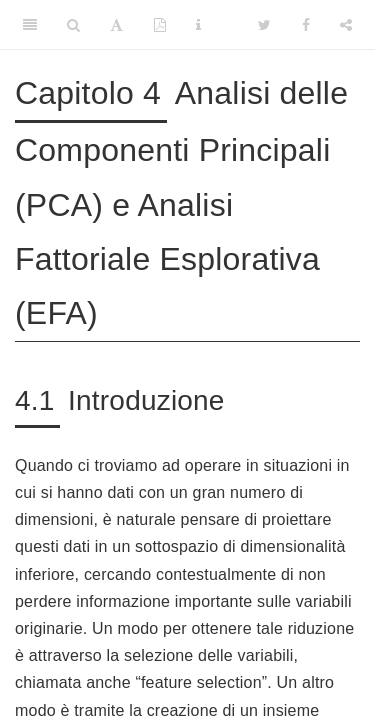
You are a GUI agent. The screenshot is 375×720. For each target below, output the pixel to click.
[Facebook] (306, 25)
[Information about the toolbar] (198, 25)
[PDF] (160, 25)
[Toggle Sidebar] (30, 25)
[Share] (346, 25)
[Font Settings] (116, 25)
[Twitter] (264, 25)
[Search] (73, 25)
